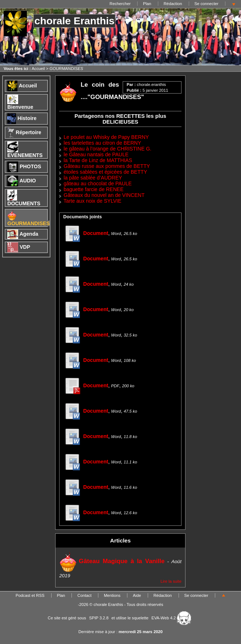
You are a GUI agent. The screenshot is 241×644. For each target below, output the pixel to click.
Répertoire (24, 132)
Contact (84, 595)
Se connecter (207, 4)
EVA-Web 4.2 (171, 618)
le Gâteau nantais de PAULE (96, 154)
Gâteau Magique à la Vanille (112, 561)
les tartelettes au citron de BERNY (102, 143)
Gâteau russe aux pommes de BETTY (107, 166)
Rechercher (120, 4)
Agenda (23, 234)
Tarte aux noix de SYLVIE (92, 201)
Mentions (112, 595)
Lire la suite (171, 581)
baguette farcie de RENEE (93, 189)
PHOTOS (24, 166)
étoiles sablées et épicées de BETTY (105, 172)
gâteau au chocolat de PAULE (98, 183)
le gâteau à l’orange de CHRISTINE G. (107, 149)
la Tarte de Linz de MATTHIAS (98, 160)
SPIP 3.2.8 (99, 618)
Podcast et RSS (30, 595)
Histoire (22, 118)
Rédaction (173, 4)
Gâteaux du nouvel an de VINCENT (104, 195)
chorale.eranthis (151, 84)
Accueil (38, 69)
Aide (137, 595)
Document (86, 233)
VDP (19, 247)
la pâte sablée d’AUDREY (93, 178)
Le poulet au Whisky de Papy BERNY (106, 137)
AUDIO (22, 181)
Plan (147, 4)
